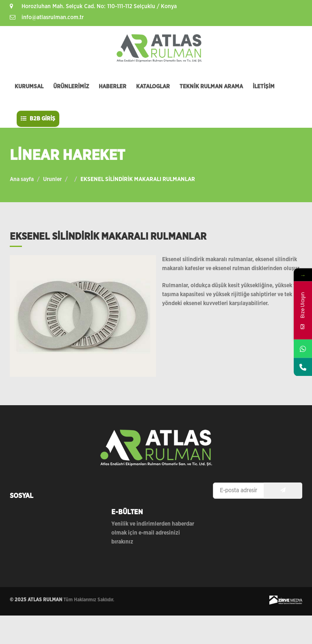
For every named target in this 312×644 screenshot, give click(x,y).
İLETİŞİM (264, 87)
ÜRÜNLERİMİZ (71, 87)
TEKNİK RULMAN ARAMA (211, 87)
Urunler (52, 179)
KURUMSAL (29, 87)
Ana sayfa (22, 179)
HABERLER (113, 87)
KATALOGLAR (153, 87)
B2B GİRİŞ (38, 119)
